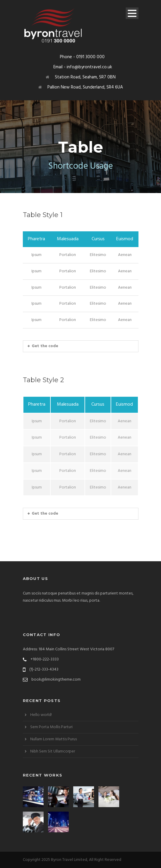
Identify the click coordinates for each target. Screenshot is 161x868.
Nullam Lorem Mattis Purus (54, 739)
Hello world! (41, 715)
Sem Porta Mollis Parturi (51, 727)
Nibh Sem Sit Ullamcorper (53, 751)
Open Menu (132, 13)
